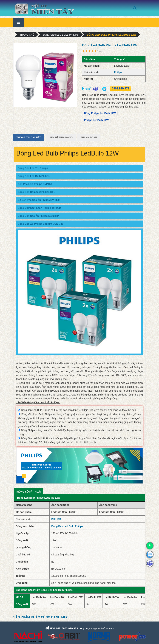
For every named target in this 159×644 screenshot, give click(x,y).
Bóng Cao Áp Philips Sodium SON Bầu (41, 224)
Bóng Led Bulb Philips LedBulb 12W (111, 35)
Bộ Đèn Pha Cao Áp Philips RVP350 (39, 200)
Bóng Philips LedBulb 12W (100, 113)
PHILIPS (56, 519)
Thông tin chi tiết (29, 137)
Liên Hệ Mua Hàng (61, 137)
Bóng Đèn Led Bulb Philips (61, 35)
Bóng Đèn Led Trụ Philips (33, 168)
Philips (118, 72)
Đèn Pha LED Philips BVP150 (35, 184)
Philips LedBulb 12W (96, 120)
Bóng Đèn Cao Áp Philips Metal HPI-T (40, 216)
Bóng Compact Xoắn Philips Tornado (40, 208)
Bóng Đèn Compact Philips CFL (36, 192)
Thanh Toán (89, 137)
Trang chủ (27, 35)
